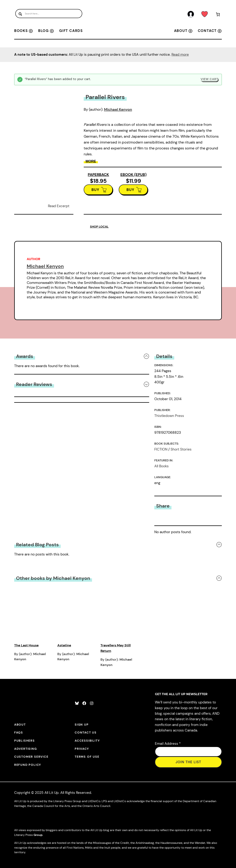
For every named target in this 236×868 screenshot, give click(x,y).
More (91, 161)
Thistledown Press (169, 416)
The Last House (26, 645)
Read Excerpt (59, 206)
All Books (162, 466)
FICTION (161, 449)
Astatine (64, 645)
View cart (209, 79)
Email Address (168, 744)
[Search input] (49, 14)
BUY (95, 190)
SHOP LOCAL (99, 227)
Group (38, 835)
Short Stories (181, 449)
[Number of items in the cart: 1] (218, 15)
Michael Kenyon (118, 109)
